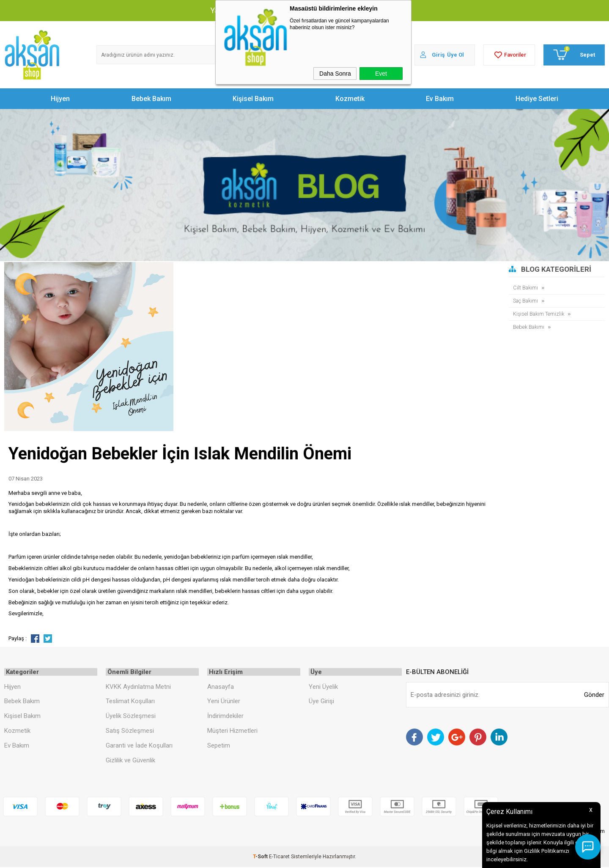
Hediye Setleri (537, 99)
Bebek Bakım (151, 99)
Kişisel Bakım (253, 99)
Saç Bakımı (527, 301)
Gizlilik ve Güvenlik (130, 761)
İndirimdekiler (225, 717)
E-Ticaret (279, 857)
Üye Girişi (321, 702)
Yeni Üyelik (323, 687)
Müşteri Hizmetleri (232, 732)
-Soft (261, 857)
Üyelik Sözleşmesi (131, 717)
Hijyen (60, 99)
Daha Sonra (335, 74)
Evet (381, 74)
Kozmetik (350, 99)
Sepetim (219, 746)
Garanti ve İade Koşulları (139, 746)
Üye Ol (455, 55)
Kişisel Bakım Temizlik (539, 314)
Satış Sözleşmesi (130, 732)
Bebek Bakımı (529, 327)
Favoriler (509, 55)
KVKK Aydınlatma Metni (138, 687)
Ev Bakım (440, 99)
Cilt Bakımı (526, 288)
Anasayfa (221, 687)
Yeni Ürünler (224, 702)
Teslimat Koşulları (130, 702)
